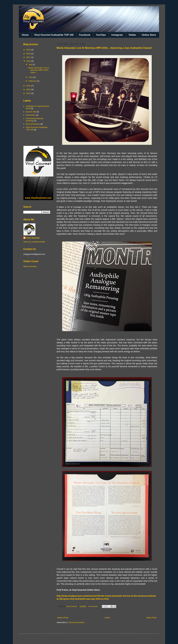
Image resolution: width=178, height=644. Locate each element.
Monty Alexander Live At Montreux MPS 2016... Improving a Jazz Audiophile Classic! (104, 48)
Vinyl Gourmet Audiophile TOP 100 (54, 35)
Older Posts (151, 618)
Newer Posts (63, 618)
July (31, 64)
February (33, 81)
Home (25, 35)
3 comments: (93, 606)
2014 (29, 89)
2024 (29, 50)
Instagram (117, 35)
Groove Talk (31, 112)
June (31, 77)
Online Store (149, 35)
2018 (29, 54)
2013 (29, 93)
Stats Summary (30, 266)
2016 (29, 61)
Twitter (132, 35)
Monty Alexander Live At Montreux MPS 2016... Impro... (39, 70)
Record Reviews (33, 124)
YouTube (101, 35)
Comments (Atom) (76, 622)
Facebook (85, 35)
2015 (29, 86)
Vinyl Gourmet (33, 238)
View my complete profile (34, 242)
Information (31, 115)
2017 (29, 57)
